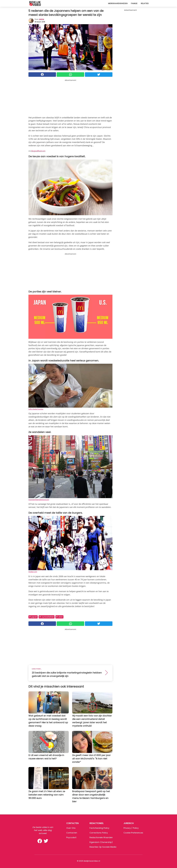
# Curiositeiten (47, 617)
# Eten (59, 617)
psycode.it (71, 837)
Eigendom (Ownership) (101, 842)
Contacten (72, 833)
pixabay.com (33, 572)
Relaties (145, 3)
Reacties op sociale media (103, 847)
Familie (134, 3)
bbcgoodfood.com (38, 151)
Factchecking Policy (99, 828)
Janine (41, 19)
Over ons (71, 828)
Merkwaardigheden (118, 3)
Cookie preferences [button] (133, 833)
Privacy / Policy (131, 828)
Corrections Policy (99, 833)
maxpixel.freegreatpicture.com (39, 500)
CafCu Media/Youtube (36, 409)
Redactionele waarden (101, 837)
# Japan (33, 617)
